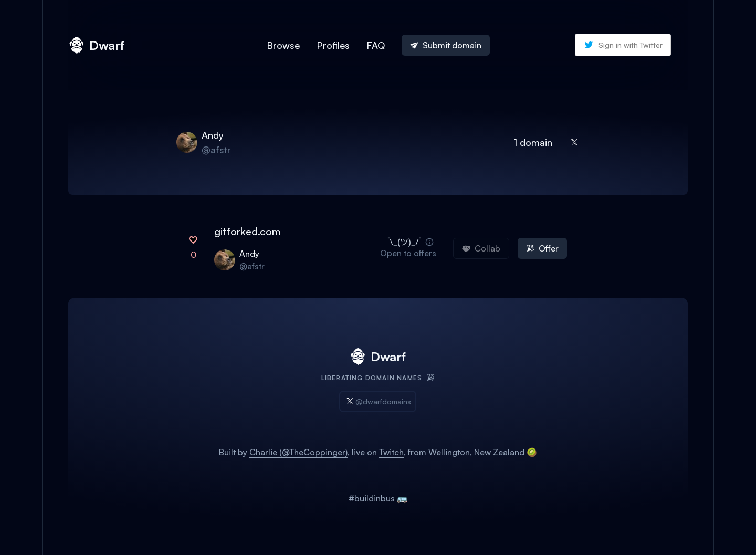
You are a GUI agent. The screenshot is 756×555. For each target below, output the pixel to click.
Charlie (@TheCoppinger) (298, 452)
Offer (542, 248)
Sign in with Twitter (623, 45)
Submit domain (446, 45)
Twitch (391, 452)
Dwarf (96, 45)
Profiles (333, 45)
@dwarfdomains (378, 401)
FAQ (376, 45)
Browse (283, 45)
